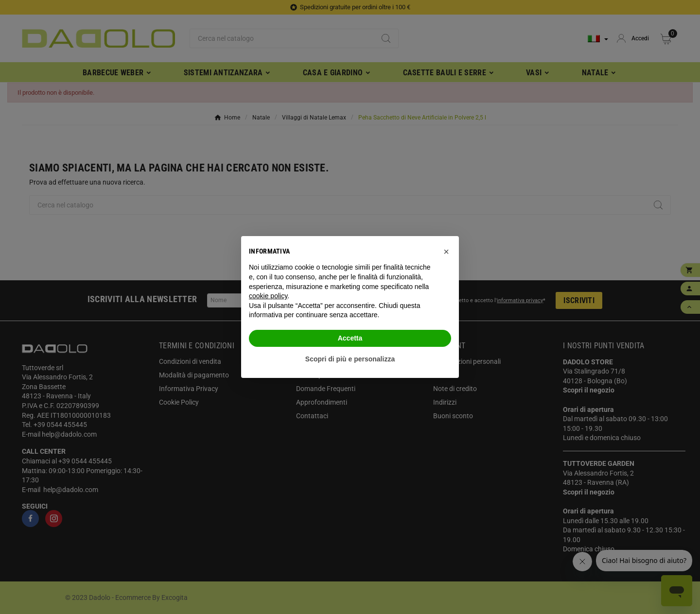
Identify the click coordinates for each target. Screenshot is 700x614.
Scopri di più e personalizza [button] (350, 359)
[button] (446, 252)
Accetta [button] (350, 338)
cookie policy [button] (268, 296)
